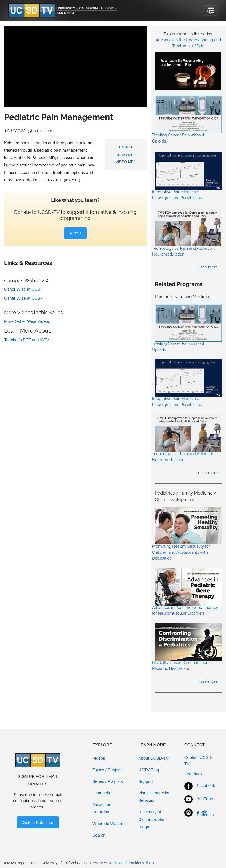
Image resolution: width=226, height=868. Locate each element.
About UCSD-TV (153, 758)
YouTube (205, 799)
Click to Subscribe (38, 822)
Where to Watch (107, 823)
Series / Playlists (108, 781)
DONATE (75, 233)
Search (99, 835)
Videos (99, 758)
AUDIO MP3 (126, 155)
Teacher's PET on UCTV (27, 340)
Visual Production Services (154, 797)
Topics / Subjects (108, 770)
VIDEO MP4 (126, 162)
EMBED (126, 147)
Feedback (193, 774)
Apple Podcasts (205, 813)
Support (146, 781)
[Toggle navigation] (210, 10)
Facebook (206, 785)
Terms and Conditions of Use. (132, 863)
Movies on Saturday (102, 808)
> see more (208, 267)
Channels (101, 793)
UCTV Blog (149, 770)
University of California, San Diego (152, 819)
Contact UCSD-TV (199, 760)
